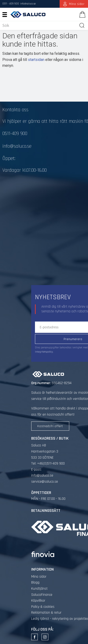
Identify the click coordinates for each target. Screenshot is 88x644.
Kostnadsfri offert (50, 426)
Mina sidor (39, 577)
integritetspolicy (44, 352)
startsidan (36, 60)
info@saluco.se (28, 4)
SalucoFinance (42, 595)
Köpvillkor (38, 601)
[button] (6, 14)
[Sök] (82, 25)
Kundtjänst (39, 589)
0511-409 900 (15, 134)
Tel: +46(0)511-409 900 (48, 463)
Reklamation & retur (46, 613)
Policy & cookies (43, 607)
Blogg (35, 582)
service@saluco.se (45, 482)
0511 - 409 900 (11, 4)
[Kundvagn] (81, 14)
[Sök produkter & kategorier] (40, 25)
